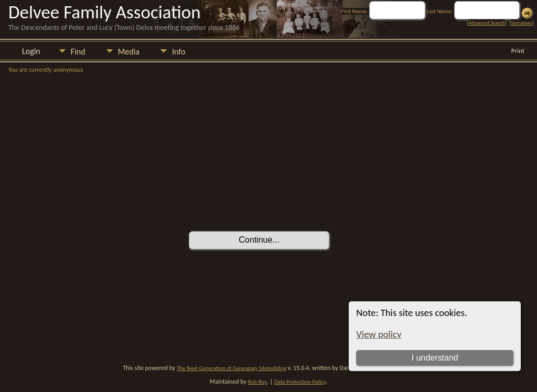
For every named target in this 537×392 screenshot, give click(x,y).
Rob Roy (257, 382)
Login (31, 51)
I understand (435, 358)
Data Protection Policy (300, 382)
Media (129, 52)
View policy (379, 334)
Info (179, 52)
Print (518, 51)
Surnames (521, 23)
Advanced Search (486, 23)
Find (78, 52)
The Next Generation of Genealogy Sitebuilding (232, 368)
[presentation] (268, 202)
